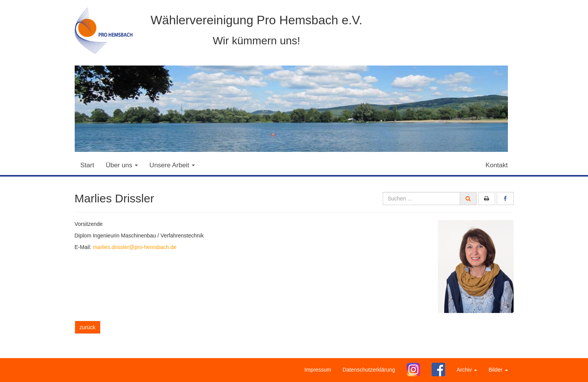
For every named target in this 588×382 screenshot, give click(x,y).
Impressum (318, 370)
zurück (88, 327)
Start (87, 165)
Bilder (498, 370)
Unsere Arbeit (172, 165)
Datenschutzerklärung (369, 370)
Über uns (122, 165)
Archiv (467, 370)
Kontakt (497, 165)
